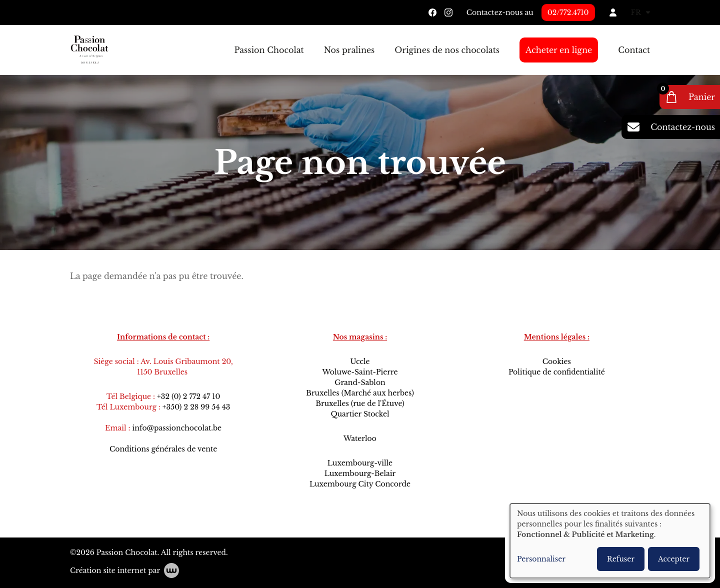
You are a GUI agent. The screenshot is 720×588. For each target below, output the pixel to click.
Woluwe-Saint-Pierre (360, 372)
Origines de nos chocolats (447, 50)
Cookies (557, 361)
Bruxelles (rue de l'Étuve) (360, 403)
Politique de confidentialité (557, 372)
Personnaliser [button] (541, 559)
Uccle (360, 361)
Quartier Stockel (360, 414)
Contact (634, 50)
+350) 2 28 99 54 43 (196, 407)
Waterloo (360, 438)
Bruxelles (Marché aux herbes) (360, 393)
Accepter (674, 559)
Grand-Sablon (360, 382)
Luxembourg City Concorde (360, 484)
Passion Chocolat (269, 50)
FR (640, 12)
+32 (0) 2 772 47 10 (188, 396)
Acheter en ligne (559, 50)
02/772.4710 (568, 12)
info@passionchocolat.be (177, 428)
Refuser (621, 559)
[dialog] (610, 541)
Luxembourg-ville (360, 463)
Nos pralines (349, 50)
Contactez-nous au (500, 12)
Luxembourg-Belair (360, 473)
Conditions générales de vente (163, 449)
